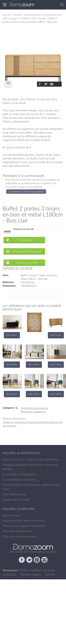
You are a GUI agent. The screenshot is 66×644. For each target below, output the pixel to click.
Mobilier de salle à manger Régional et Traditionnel (35, 410)
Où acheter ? (27, 240)
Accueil (6, 15)
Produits (17, 15)
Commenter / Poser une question (26, 191)
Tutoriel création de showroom (21, 485)
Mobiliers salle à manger (33, 18)
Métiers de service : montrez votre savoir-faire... (31, 459)
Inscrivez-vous (11, 515)
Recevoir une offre (27, 262)
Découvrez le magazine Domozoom (24, 526)
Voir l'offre (11, 335)
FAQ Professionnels (14, 494)
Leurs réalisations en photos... (20, 479)
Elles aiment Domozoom (17, 531)
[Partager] (40, 84)
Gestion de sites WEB (16, 500)
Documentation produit (27, 251)
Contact (50, 574)
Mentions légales (31, 574)
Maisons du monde (24, 229)
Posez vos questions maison (19, 536)
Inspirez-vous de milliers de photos (24, 521)
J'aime (8, 84)
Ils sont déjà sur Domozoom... (20, 474)
